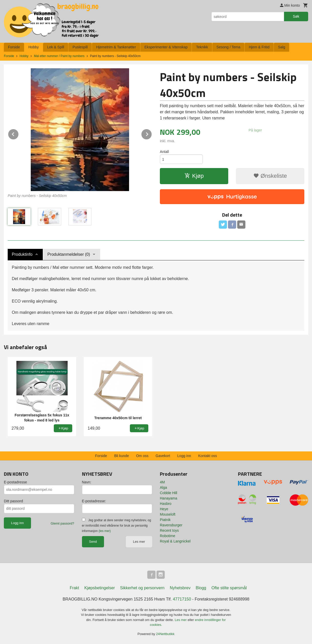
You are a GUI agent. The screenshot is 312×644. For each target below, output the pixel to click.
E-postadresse (15, 482)
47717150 (182, 599)
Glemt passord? (63, 523)
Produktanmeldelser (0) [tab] (69, 254)
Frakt (74, 588)
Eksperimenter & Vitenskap (166, 47)
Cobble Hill (169, 493)
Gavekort (163, 456)
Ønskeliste (270, 176)
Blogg (201, 588)
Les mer (139, 542)
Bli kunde (122, 456)
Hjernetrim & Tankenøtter (116, 47)
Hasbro (166, 504)
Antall (164, 152)
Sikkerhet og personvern (142, 588)
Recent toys (169, 530)
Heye (164, 509)
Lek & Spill (56, 47)
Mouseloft (168, 514)
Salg (282, 47)
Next (152, 133)
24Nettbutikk (165, 634)
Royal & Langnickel (175, 541)
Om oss (142, 456)
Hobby (34, 47)
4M (162, 482)
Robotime (168, 536)
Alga (163, 487)
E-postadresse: (94, 501)
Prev (19, 133)
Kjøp (194, 176)
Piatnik (165, 520)
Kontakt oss (208, 456)
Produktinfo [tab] (22, 254)
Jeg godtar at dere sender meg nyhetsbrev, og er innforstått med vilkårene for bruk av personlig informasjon (117, 526)
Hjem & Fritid (259, 47)
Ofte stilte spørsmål (229, 588)
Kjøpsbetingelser (100, 588)
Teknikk (202, 47)
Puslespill (80, 47)
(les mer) (105, 531)
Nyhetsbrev (180, 588)
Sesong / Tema (228, 47)
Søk (296, 16)
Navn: (87, 482)
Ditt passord (13, 501)
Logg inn (184, 456)
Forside (14, 47)
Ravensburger (171, 525)
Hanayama (169, 498)
